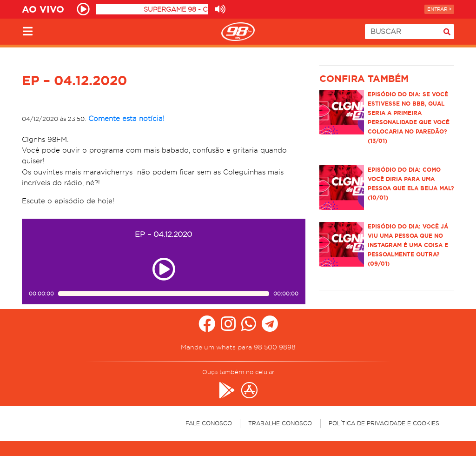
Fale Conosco (209, 423)
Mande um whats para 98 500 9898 (238, 347)
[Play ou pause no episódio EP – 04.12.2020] (164, 269)
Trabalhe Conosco (280, 423)
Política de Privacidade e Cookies (384, 423)
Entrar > (439, 9)
